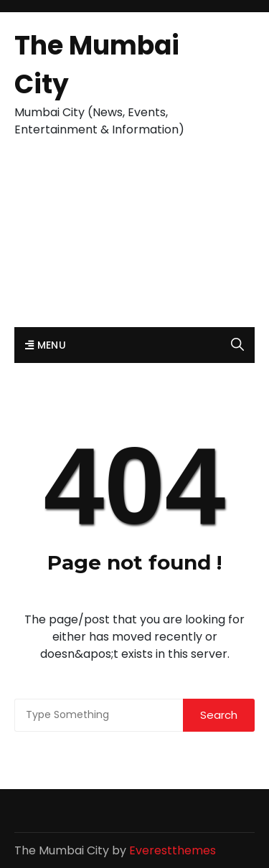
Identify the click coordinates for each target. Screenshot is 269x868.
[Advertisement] (134, 240)
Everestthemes (173, 850)
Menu (46, 345)
